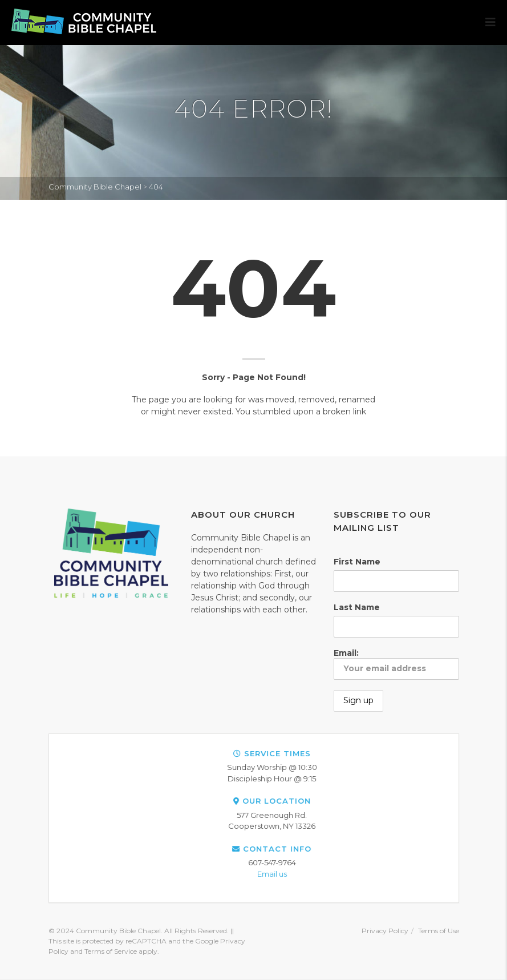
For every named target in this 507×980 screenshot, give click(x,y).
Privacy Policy (385, 931)
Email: (396, 664)
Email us (465, 874)
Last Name (357, 607)
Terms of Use (439, 931)
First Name (357, 562)
